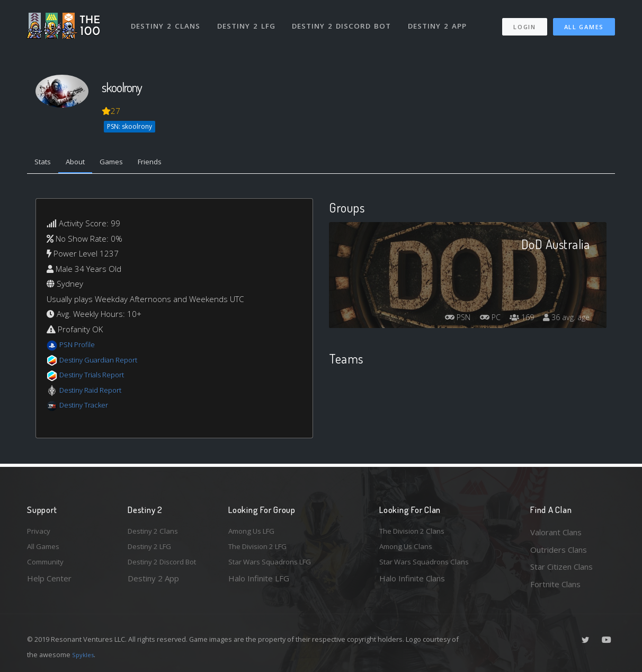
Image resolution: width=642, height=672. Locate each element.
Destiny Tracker (87, 408)
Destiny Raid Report (95, 392)
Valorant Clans (556, 532)
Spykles (84, 655)
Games (123, 163)
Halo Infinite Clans (412, 584)
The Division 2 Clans (416, 532)
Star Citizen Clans (561, 567)
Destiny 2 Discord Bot (345, 20)
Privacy (40, 532)
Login (524, 21)
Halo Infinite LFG (259, 584)
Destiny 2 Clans (167, 20)
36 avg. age (564, 320)
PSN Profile (79, 347)
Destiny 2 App (441, 20)
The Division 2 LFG (262, 550)
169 (514, 320)
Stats (45, 163)
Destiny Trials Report (97, 377)
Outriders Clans (559, 550)
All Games (584, 21)
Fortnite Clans (555, 584)
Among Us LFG (255, 532)
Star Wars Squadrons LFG (275, 567)
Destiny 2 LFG (249, 20)
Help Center (49, 584)
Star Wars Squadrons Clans (428, 567)
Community (47, 567)
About (82, 163)
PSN (441, 320)
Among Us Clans (409, 550)
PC (478, 320)
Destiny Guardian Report (104, 362)
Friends (167, 163)
